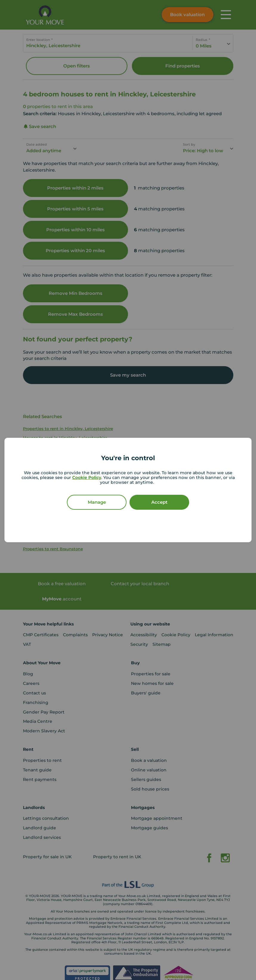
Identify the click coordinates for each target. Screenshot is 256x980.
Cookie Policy (87, 477)
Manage (97, 502)
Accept (159, 502)
